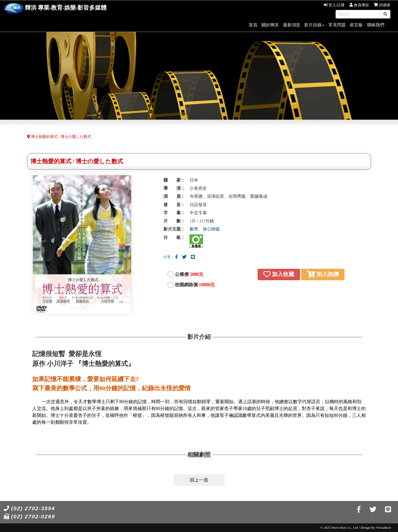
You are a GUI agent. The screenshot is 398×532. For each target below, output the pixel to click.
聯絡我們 (376, 25)
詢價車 (382, 5)
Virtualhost (384, 528)
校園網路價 (195, 285)
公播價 (189, 274)
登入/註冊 (334, 5)
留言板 (356, 25)
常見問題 (337, 25)
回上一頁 (199, 480)
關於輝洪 (270, 25)
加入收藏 (279, 274)
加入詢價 (323, 274)
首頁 (253, 25)
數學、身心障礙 (205, 229)
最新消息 (292, 25)
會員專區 (359, 5)
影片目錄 (314, 25)
